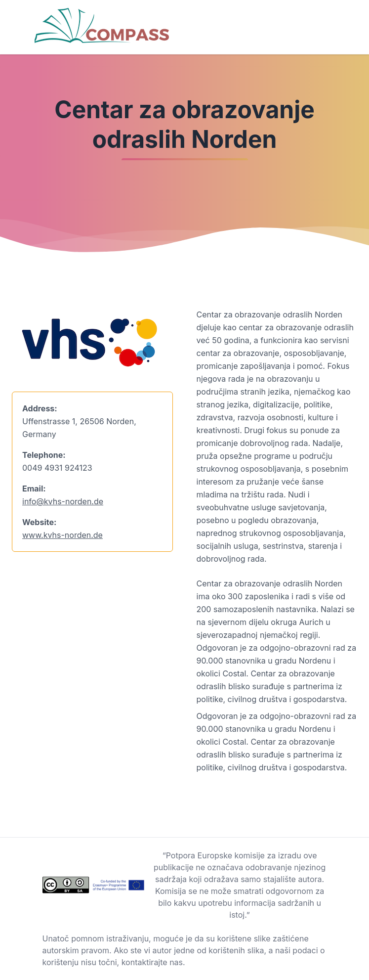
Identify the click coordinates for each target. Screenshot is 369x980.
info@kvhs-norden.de (63, 501)
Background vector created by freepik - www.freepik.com (107, 974)
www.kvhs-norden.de (62, 535)
